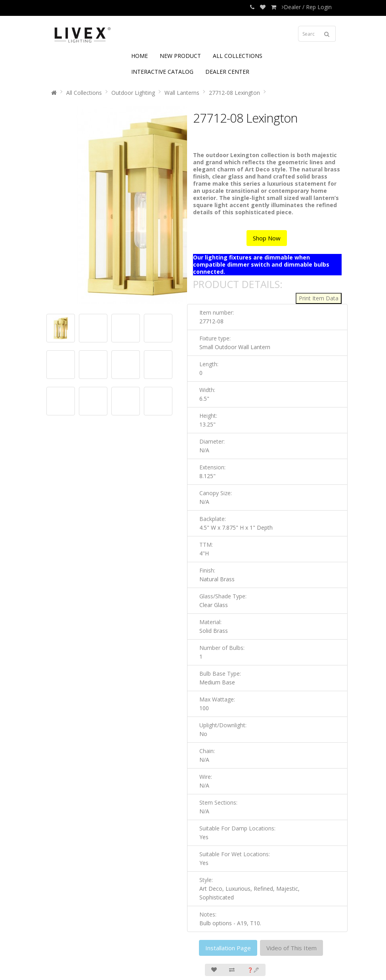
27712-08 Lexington (234, 93)
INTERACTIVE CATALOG (162, 72)
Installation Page (228, 948)
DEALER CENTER (227, 72)
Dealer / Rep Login (307, 7)
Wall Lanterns (182, 93)
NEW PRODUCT (180, 56)
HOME (139, 56)
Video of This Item (291, 948)
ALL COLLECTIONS (238, 56)
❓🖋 (253, 970)
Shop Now (267, 238)
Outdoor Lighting (133, 93)
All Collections (84, 93)
